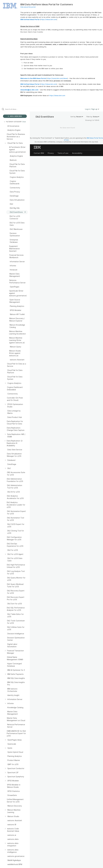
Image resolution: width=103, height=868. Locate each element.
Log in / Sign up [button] (92, 109)
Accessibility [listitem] (77, 153)
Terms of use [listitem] (63, 153)
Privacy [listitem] (51, 153)
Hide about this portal (28, 7)
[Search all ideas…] (16, 109)
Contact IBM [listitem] (39, 153)
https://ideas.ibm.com (49, 19)
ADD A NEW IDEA (15, 116)
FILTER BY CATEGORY (13, 122)
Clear (24, 122)
